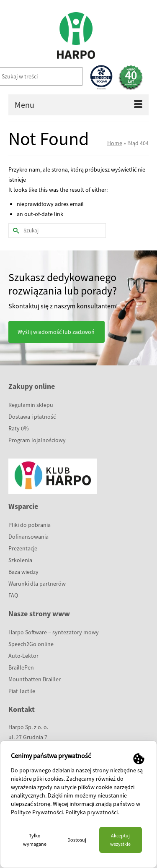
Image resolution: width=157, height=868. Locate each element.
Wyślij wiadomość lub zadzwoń (56, 332)
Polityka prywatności (91, 812)
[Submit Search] (15, 231)
